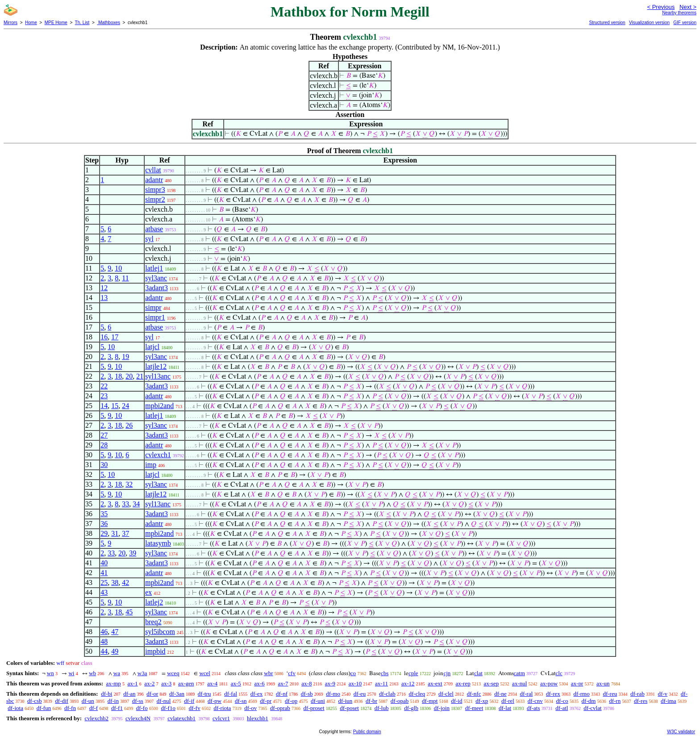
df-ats (533, 708)
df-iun (346, 701)
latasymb (158, 543)
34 (136, 504)
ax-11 (381, 683)
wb (92, 673)
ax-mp (114, 683)
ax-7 (283, 683)
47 (115, 632)
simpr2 (155, 199)
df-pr (266, 701)
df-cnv (535, 701)
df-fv (195, 708)
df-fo (142, 708)
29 (104, 533)
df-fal (231, 694)
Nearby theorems (679, 13)
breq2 (153, 622)
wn (50, 673)
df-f (94, 708)
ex (148, 592)
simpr (153, 307)
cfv (292, 673)
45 (129, 612)
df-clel (446, 694)
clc (559, 673)
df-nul (164, 701)
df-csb (35, 701)
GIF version (685, 23)
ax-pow (549, 683)
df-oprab (280, 708)
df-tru (204, 694)
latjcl (152, 347)
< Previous (661, 7)
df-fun (44, 708)
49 (115, 651)
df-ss (138, 701)
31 (115, 533)
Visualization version (649, 23)
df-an (129, 694)
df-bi (106, 694)
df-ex (256, 694)
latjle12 (156, 366)
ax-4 (212, 683)
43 (104, 592)
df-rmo (582, 694)
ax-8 (306, 683)
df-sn (241, 701)
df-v (662, 694)
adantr (154, 180)
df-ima (669, 701)
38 (115, 582)
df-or (152, 694)
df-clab (387, 694)
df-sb (307, 694)
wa (117, 673)
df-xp (482, 701)
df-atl (562, 708)
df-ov (250, 708)
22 (104, 386)
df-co (562, 701)
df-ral (526, 694)
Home (31, 23)
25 (104, 582)
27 (104, 435)
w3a (142, 673)
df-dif (62, 701)
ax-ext (435, 683)
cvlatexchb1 (181, 718)
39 (133, 553)
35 (104, 514)
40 (104, 563)
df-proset (314, 708)
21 (140, 376)
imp (151, 465)
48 (104, 641)
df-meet (474, 708)
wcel (205, 673)
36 (104, 524)
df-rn (615, 701)
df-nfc (474, 694)
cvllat (153, 170)
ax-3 (166, 683)
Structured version (607, 23)
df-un (88, 701)
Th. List (82, 23)
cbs (385, 673)
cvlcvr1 (221, 718)
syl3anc (156, 278)
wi (71, 673)
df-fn (70, 708)
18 (118, 376)
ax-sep (491, 683)
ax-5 (236, 683)
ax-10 (355, 683)
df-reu (610, 694)
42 (125, 582)
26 (129, 425)
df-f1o (168, 708)
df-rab (637, 694)
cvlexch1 (158, 455)
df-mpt (430, 701)
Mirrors (10, 23)
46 (104, 632)
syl (149, 239)
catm (519, 673)
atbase (154, 229)
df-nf (282, 694)
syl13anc (158, 376)
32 (129, 484)
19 (125, 357)
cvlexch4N (138, 718)
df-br (371, 701)
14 (104, 406)
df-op (291, 701)
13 (104, 298)
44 (104, 651)
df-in (113, 701)
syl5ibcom (160, 632)
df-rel (508, 701)
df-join (442, 708)
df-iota (15, 708)
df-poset (349, 708)
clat (478, 673)
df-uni (318, 701)
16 (104, 337)
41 (104, 573)
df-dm (589, 701)
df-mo (333, 694)
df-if (189, 701)
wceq (173, 673)
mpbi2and (159, 406)
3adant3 (156, 288)
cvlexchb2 (96, 718)
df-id (456, 701)
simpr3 (155, 190)
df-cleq (417, 694)
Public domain (367, 732)
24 (125, 406)
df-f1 (117, 708)
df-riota (222, 708)
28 (104, 445)
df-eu (360, 694)
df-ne (500, 694)
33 (125, 504)
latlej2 (154, 602)
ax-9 (330, 683)
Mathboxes (108, 23)
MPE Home (56, 23)
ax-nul (519, 683)
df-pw (215, 701)
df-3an (177, 694)
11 (125, 278)
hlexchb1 (258, 718)
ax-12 (408, 683)
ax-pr (577, 683)
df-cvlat (592, 708)
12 (104, 288)
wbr (268, 673)
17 (115, 337)
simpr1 (155, 317)
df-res (641, 701)
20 (129, 376)
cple (413, 673)
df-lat (505, 708)
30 (104, 465)
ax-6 (260, 683)
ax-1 (133, 683)
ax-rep (463, 683)
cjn (447, 673)
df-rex (553, 694)
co (353, 673)
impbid (155, 651)
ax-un (603, 683)
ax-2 (149, 683)
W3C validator (681, 732)
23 (104, 396)
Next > (688, 7)
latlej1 (154, 268)
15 (115, 406)
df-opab (400, 701)
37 (125, 533)
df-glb (411, 708)
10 (118, 268)
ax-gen (186, 683)
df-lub (382, 708)
